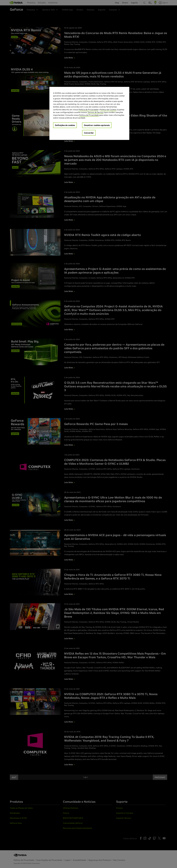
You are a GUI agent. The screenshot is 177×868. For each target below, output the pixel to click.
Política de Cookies (108, 110)
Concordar (89, 133)
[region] (89, 113)
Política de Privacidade (88, 110)
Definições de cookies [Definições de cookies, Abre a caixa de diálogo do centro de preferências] (65, 125)
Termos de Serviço (96, 112)
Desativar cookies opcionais (97, 125)
